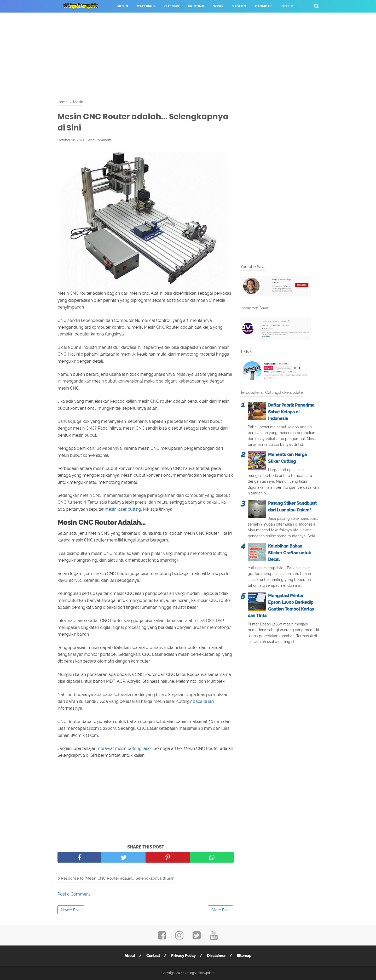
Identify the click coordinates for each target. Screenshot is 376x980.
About (130, 956)
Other (287, 6)
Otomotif (264, 6)
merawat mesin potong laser (124, 748)
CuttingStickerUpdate (199, 973)
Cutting (172, 6)
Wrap (218, 6)
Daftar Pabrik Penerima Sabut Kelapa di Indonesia (291, 412)
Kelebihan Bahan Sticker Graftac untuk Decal (290, 553)
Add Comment (100, 140)
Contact (153, 956)
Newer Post (71, 910)
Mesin (123, 6)
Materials (146, 6)
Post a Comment (74, 894)
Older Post (221, 910)
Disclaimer (216, 956)
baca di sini (203, 701)
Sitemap (244, 956)
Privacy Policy (183, 956)
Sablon (239, 6)
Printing (196, 6)
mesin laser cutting (123, 509)
